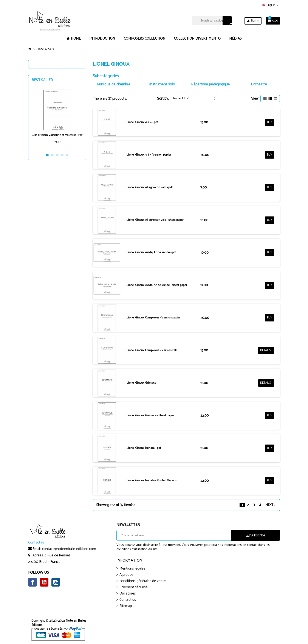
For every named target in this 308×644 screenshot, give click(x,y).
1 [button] (47, 155)
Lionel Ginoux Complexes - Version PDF (152, 350)
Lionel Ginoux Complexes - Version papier (153, 318)
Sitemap (126, 606)
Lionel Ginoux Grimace (141, 383)
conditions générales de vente (143, 581)
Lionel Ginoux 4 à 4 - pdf (142, 122)
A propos (126, 575)
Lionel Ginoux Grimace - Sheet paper (150, 416)
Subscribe (255, 535)
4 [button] (62, 155)
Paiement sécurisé (134, 587)
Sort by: (163, 99)
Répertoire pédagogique (210, 84)
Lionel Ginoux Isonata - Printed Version (152, 481)
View (255, 99)
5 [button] (67, 155)
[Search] (212, 21)
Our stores (128, 593)
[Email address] (174, 535)
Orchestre (259, 84)
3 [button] (57, 155)
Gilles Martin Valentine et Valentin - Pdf (57, 135)
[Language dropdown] (270, 5)
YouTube (44, 582)
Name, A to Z (181, 98)
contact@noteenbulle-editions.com (69, 549)
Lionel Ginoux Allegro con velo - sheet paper (155, 220)
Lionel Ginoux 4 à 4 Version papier (149, 155)
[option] (57, 119)
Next (271, 505)
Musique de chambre (114, 84)
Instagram (56, 582)
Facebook (33, 582)
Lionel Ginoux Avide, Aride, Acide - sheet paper (157, 285)
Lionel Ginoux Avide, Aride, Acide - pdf (151, 253)
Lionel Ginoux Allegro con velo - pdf (150, 188)
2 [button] (52, 155)
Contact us (128, 600)
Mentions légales (132, 568)
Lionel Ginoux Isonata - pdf (144, 448)
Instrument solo (162, 84)
